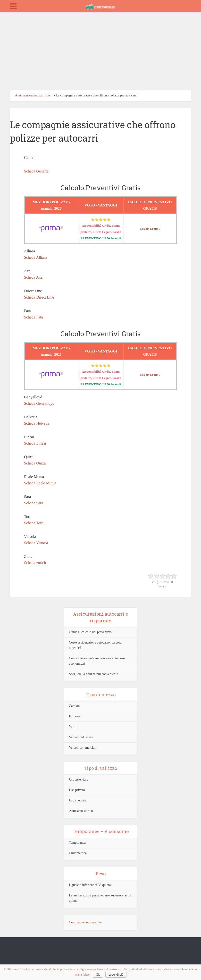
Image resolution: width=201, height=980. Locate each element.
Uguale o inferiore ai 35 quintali (91, 885)
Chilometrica (78, 853)
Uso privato (77, 790)
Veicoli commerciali (83, 748)
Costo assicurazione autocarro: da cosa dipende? (95, 645)
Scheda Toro (34, 523)
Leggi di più (116, 975)
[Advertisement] (100, 49)
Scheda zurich (35, 563)
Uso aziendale (79, 779)
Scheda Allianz (36, 257)
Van (72, 727)
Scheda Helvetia (37, 423)
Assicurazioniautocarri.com (33, 95)
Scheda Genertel (37, 171)
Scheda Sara (34, 503)
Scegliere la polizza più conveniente (93, 674)
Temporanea (77, 843)
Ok (98, 975)
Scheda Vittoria (36, 543)
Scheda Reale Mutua (40, 483)
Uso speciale (78, 800)
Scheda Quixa (35, 463)
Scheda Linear (35, 443)
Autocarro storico (81, 811)
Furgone (75, 716)
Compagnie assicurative (85, 922)
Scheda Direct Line (39, 297)
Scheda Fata (33, 317)
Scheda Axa (33, 277)
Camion (74, 706)
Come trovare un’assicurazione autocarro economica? (97, 661)
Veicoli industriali (81, 737)
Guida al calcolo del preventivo (90, 632)
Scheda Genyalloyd (39, 403)
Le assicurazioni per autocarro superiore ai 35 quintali (100, 898)
